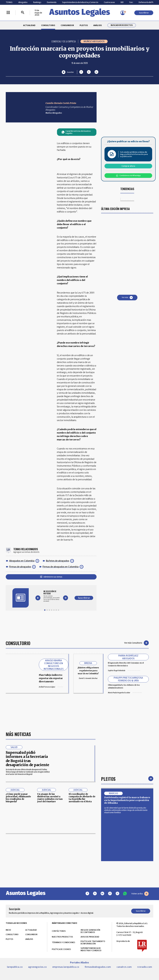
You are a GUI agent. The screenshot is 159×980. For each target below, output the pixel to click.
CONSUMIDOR (67, 25)
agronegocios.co (37, 967)
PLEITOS (84, 25)
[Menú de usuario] (123, 13)
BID (122, 2)
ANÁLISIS (98, 25)
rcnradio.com (145, 967)
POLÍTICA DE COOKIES (61, 949)
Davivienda (52, 2)
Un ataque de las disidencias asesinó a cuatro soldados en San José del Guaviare (50, 798)
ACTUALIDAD (29, 25)
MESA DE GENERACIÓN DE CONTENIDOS (90, 931)
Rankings (37, 2)
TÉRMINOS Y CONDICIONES (64, 942)
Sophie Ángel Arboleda (124, 670)
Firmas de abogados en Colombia (61, 567)
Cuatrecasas (109, 2)
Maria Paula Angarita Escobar (125, 693)
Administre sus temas (51, 577)
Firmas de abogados (20, 567)
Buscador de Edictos (122, 25)
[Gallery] (52, 596)
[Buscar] (23, 13)
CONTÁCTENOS (59, 931)
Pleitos (108, 779)
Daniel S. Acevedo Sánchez (88, 678)
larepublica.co (15, 967)
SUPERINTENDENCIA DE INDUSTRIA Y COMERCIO (91, 949)
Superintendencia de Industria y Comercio (80, 2)
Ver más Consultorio (136, 643)
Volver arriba (140, 894)
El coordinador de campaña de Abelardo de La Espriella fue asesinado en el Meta (82, 798)
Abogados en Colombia (22, 561)
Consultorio (18, 643)
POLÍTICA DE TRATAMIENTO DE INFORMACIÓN (93, 942)
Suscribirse (144, 13)
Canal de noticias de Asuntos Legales (76, 132)
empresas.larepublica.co (66, 967)
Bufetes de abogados (58, 561)
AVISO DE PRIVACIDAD (90, 937)
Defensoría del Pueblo (148, 2)
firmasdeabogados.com (98, 967)
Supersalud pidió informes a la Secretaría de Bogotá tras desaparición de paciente (27, 759)
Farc (131, 2)
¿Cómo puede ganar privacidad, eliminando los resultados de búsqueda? (18, 798)
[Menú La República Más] (8, 13)
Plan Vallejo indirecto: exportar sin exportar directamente (51, 678)
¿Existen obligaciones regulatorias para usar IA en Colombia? (88, 671)
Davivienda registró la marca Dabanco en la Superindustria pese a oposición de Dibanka (127, 800)
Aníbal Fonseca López (51, 687)
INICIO (8, 930)
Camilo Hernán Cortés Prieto (61, 103)
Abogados (23, 2)
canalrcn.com (124, 967)
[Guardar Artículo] (68, 72)
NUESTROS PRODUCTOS (62, 937)
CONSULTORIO (48, 25)
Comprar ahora (128, 166)
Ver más (127, 298)
